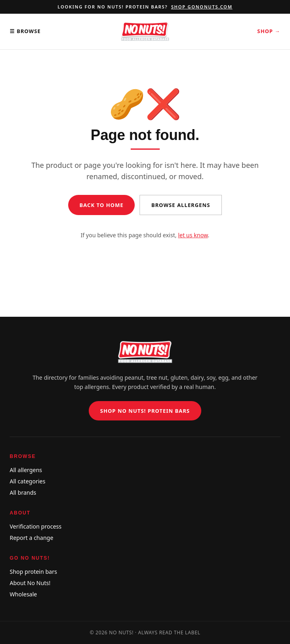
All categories (27, 481)
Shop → (269, 31)
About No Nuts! (30, 583)
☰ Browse (25, 31)
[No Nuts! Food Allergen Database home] (145, 31)
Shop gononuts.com (202, 7)
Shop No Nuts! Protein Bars (145, 411)
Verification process (35, 526)
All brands (23, 492)
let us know (193, 235)
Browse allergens (181, 205)
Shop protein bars (33, 572)
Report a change (31, 538)
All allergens (26, 470)
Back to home (101, 205)
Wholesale (23, 594)
